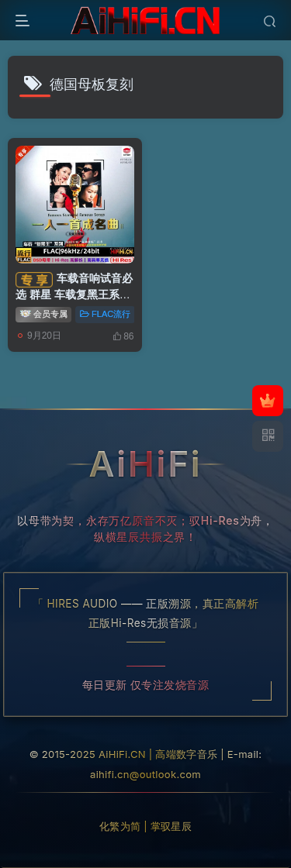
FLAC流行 (105, 314)
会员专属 (43, 313)
